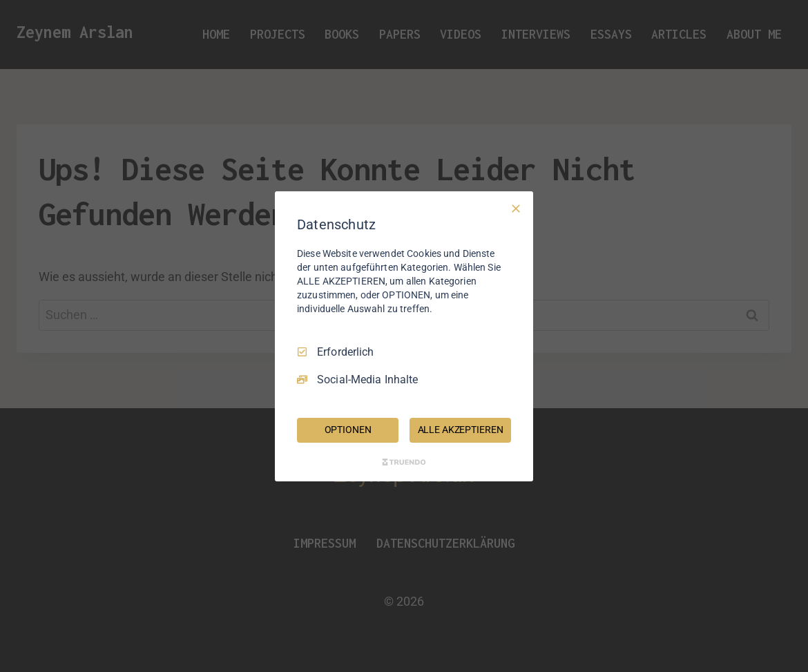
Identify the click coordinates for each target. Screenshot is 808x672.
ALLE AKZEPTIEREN (461, 430)
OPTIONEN (348, 430)
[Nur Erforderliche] (516, 208)
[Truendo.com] (404, 462)
